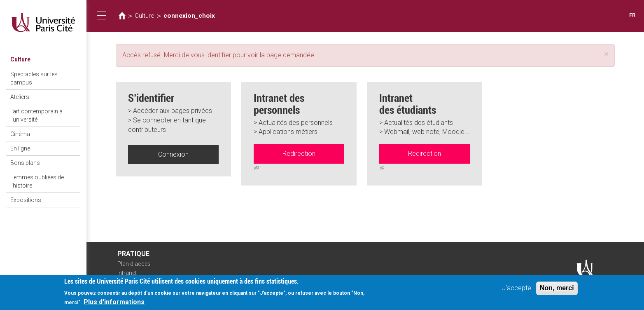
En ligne (20, 148)
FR (632, 15)
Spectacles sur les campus (34, 78)
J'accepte (517, 290)
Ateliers (20, 97)
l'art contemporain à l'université (36, 115)
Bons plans (25, 163)
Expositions (26, 200)
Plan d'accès (134, 264)
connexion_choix (189, 16)
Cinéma (20, 134)
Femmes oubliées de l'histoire (37, 181)
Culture (20, 59)
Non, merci (557, 290)
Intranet (127, 273)
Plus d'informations (114, 304)
